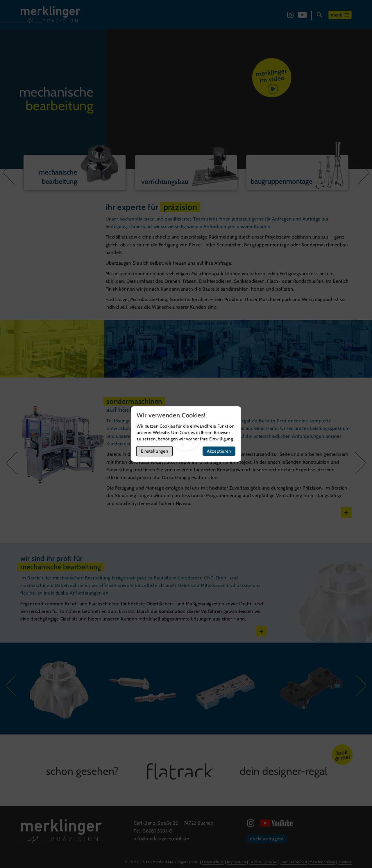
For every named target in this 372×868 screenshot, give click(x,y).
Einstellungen (154, 451)
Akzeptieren (219, 451)
